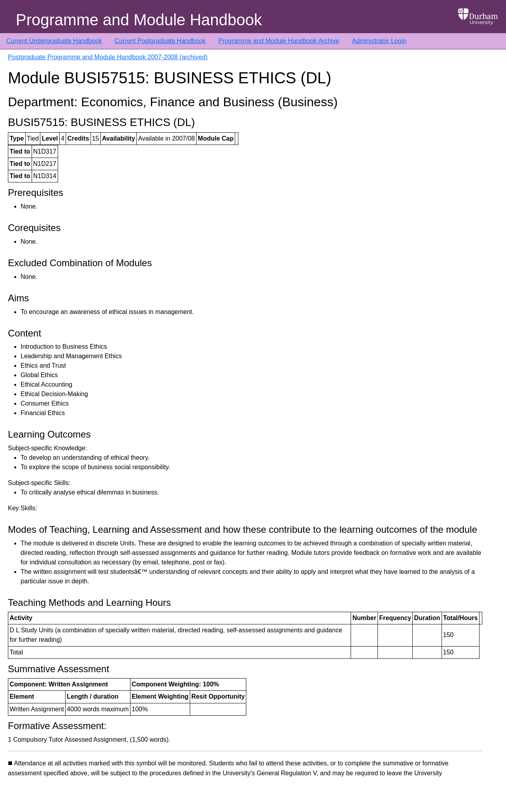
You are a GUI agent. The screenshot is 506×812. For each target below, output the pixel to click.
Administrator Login (379, 41)
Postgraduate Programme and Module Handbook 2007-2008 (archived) (108, 57)
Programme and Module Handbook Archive (279, 41)
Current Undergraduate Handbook (54, 41)
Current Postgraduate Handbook (160, 41)
